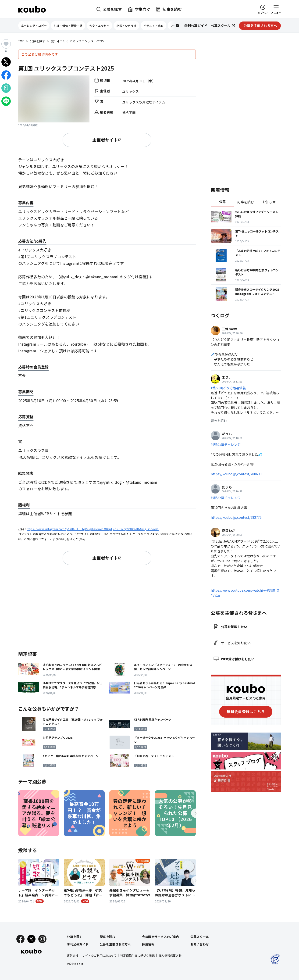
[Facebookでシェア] (6, 75)
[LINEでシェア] (6, 101)
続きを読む (219, 421)
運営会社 (73, 955)
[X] (31, 939)
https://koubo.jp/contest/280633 (236, 474)
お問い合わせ (200, 944)
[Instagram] (42, 939)
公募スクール (200, 937)
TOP (21, 41)
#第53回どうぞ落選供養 (228, 388)
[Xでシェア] (6, 62)
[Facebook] (20, 939)
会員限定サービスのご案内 (161, 937)
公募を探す (38, 41)
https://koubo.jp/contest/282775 (236, 517)
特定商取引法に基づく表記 (137, 955)
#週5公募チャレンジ (226, 444)
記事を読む (246, 202)
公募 (222, 202)
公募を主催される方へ (115, 944)
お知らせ (269, 202)
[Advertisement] (107, 607)
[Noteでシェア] (6, 88)
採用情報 (148, 944)
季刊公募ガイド (78, 944)
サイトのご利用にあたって (99, 955)
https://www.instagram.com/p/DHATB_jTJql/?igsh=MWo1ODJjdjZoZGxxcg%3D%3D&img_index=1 (93, 529)
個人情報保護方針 (170, 955)
